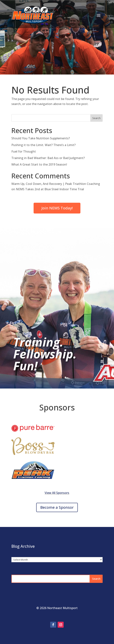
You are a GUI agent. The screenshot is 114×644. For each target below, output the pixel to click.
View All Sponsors (57, 493)
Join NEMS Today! (57, 208)
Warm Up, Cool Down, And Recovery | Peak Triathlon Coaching (56, 184)
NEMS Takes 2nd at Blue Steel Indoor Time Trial (50, 189)
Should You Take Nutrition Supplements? (41, 138)
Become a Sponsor (57, 507)
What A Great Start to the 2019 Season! (39, 164)
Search (96, 118)
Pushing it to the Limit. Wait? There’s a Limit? (43, 145)
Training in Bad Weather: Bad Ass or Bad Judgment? (48, 158)
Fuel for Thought (24, 151)
